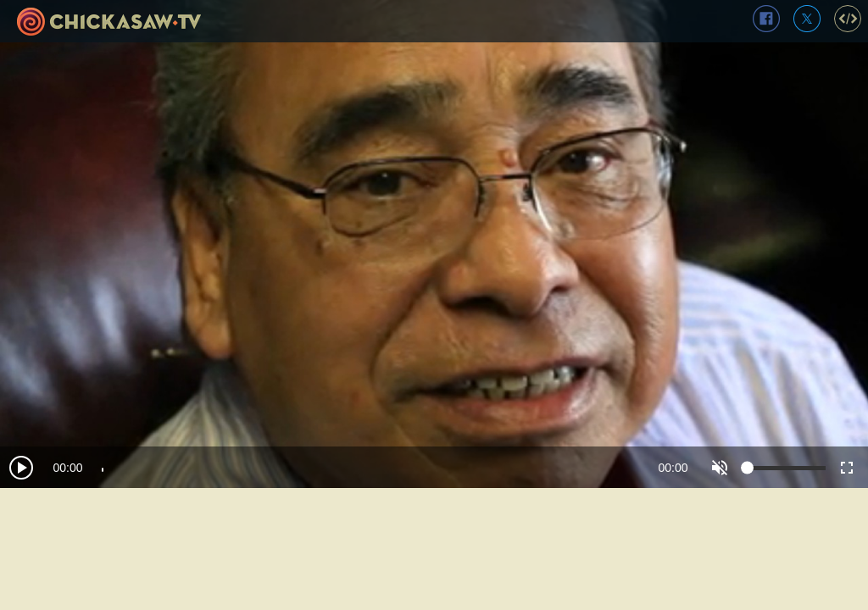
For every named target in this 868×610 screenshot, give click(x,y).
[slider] (370, 468)
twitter (807, 19)
